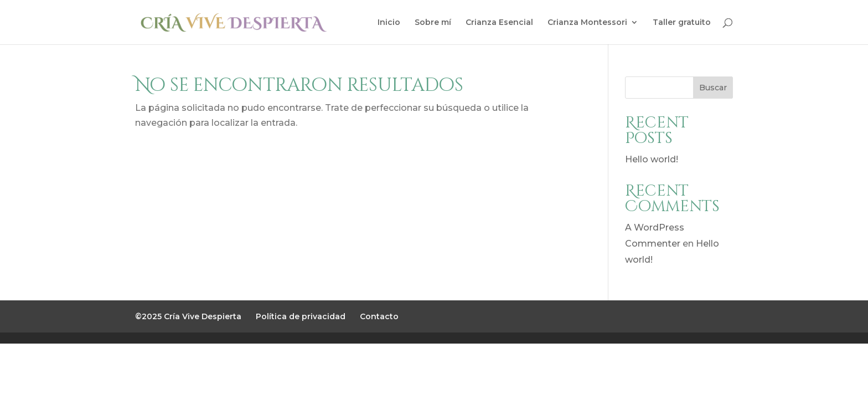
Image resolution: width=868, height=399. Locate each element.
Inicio (389, 23)
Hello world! (652, 159)
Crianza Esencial (499, 23)
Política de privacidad (301, 316)
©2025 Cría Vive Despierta (188, 316)
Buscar (713, 88)
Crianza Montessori (587, 23)
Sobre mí (433, 23)
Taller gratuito (682, 23)
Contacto (379, 316)
